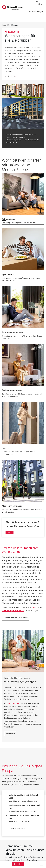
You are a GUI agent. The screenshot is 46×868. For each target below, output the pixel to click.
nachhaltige (30, 138)
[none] (41, 5)
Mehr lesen (10, 76)
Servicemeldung (35, 12)
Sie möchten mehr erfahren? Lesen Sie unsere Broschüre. (23, 528)
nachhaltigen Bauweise (13, 611)
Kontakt (18, 864)
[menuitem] (41, 5)
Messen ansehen (17, 828)
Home (4, 25)
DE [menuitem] (41, 5)
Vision (34, 608)
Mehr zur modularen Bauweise (15, 618)
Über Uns (10, 734)
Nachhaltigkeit (14, 704)
